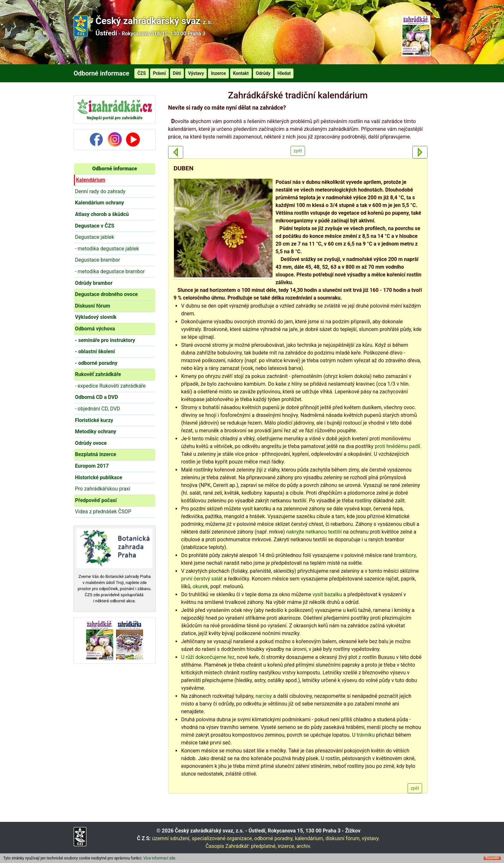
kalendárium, (309, 838)
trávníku (366, 735)
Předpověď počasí (96, 500)
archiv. (304, 846)
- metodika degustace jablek (107, 249)
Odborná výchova (95, 329)
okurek (200, 586)
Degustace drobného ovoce (106, 294)
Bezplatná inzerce (95, 454)
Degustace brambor (97, 260)
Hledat (284, 73)
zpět (298, 151)
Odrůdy (263, 73)
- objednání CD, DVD (97, 409)
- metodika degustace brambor (110, 271)
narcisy (264, 696)
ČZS (141, 73)
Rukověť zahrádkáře (98, 374)
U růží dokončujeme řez (208, 657)
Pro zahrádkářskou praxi (103, 489)
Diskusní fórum (92, 306)
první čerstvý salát (202, 579)
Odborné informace (115, 169)
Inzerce (218, 73)
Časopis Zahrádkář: (228, 846)
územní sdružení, (171, 838)
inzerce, (286, 846)
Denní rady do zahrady (100, 191)
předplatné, (264, 846)
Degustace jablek (94, 237)
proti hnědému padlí (398, 446)
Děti (177, 73)
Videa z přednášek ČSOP (103, 512)
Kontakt (241, 73)
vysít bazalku (327, 594)
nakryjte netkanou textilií (314, 532)
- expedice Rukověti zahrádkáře (110, 386)
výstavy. (371, 838)
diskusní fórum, (343, 838)
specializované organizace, (222, 838)
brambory (405, 555)
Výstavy (196, 73)
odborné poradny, (274, 838)
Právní (159, 73)
